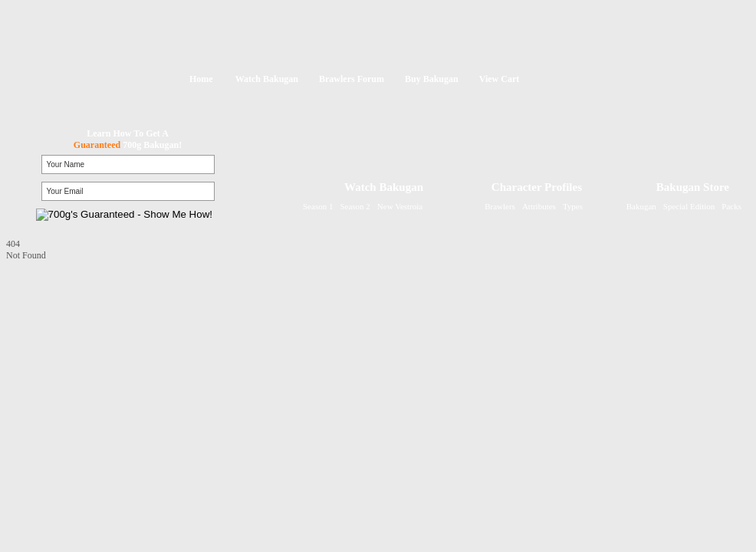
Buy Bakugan (432, 79)
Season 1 (318, 206)
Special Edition (689, 206)
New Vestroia (400, 206)
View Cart (500, 79)
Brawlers (500, 206)
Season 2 (355, 206)
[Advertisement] (102, 357)
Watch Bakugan (267, 79)
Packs (731, 206)
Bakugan (641, 206)
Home (201, 79)
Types (573, 206)
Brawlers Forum (352, 79)
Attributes (539, 206)
